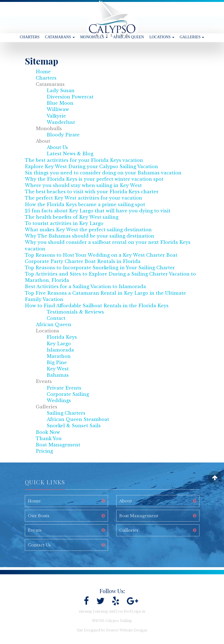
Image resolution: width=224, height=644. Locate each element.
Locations (162, 37)
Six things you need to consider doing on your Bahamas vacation (103, 173)
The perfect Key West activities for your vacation (83, 198)
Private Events (64, 388)
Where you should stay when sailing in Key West (83, 185)
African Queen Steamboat (78, 419)
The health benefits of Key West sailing (72, 217)
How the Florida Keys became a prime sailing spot (85, 204)
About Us (57, 147)
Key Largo (59, 344)
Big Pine (57, 362)
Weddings (59, 400)
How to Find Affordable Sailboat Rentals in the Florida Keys (97, 306)
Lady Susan (61, 90)
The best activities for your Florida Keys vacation (84, 160)
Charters (30, 37)
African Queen (129, 37)
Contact (56, 318)
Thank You (49, 438)
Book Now (48, 432)
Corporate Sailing (68, 394)
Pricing (44, 451)
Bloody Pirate (63, 135)
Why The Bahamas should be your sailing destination (89, 236)
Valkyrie (56, 116)
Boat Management (58, 445)
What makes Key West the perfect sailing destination (88, 230)
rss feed (125, 611)
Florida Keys (62, 337)
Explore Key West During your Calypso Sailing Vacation (91, 166)
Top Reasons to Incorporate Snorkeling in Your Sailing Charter (100, 268)
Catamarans (60, 37)
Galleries (192, 37)
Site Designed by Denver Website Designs (112, 630)
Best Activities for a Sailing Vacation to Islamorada (85, 286)
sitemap (86, 611)
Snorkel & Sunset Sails (74, 426)
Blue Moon (60, 103)
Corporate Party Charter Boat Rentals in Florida (83, 261)
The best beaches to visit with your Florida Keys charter (92, 192)
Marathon (59, 356)
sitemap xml (105, 611)
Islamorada (60, 350)
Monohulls (94, 37)
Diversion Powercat (70, 97)
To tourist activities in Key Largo (64, 223)
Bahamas (58, 375)
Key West (58, 369)
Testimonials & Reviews (75, 312)
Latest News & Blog (70, 154)
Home (43, 72)
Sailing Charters (66, 413)
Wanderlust (61, 122)
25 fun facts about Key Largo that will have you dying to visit (98, 211)
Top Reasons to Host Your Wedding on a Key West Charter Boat (101, 255)
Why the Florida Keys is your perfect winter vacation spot (94, 179)
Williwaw (58, 109)
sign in (140, 611)
